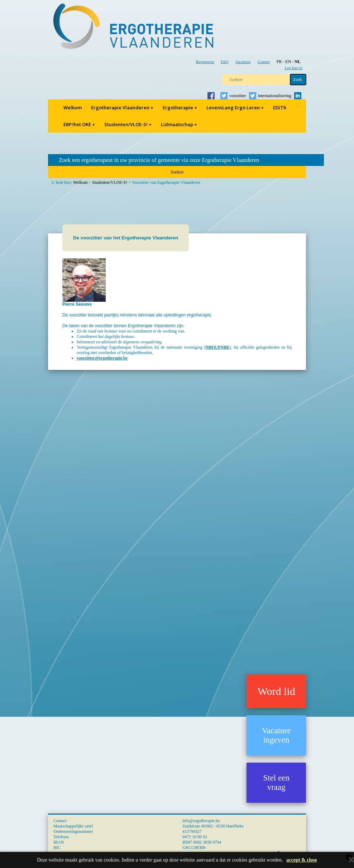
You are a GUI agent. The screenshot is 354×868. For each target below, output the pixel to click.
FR (279, 62)
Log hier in (294, 68)
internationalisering (275, 96)
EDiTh (280, 108)
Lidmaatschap (179, 124)
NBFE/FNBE (217, 347)
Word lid (276, 691)
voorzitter (238, 96)
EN (288, 62)
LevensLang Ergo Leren (235, 108)
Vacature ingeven (276, 735)
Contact (263, 62)
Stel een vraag (276, 783)
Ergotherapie (180, 108)
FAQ (224, 62)
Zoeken (177, 172)
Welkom (73, 108)
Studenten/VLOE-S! (128, 124)
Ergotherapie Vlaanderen (122, 108)
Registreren (205, 62)
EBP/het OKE (79, 124)
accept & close (302, 860)
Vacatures (243, 62)
